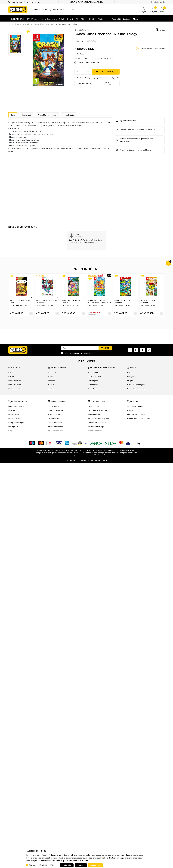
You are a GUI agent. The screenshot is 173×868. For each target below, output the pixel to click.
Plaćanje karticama (55, 410)
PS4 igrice (131, 377)
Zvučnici (51, 389)
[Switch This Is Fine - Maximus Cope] (21, 286)
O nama (12, 410)
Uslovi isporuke (54, 418)
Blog (10, 431)
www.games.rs (75, 460)
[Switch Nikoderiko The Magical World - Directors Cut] (100, 286)
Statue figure (93, 381)
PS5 (10, 372)
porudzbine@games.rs (34, 2)
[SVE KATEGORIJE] (17, 19)
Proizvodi (26, 24)
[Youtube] (142, 350)
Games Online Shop (15, 24)
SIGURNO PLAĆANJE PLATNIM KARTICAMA (87, 2)
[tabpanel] (21, 295)
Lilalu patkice (93, 385)
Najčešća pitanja (159, 2)
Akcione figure (93, 372)
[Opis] (13, 115)
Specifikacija (69, 115)
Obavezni (33, 865)
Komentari (26, 115)
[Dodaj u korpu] (106, 72)
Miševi (50, 377)
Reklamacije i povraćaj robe (98, 418)
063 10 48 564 (17, 2)
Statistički (44, 865)
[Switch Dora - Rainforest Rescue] (74, 286)
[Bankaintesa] (100, 443)
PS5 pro (11, 377)
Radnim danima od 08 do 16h (139, 418)
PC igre (130, 381)
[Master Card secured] (121, 443)
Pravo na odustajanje (96, 427)
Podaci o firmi (14, 414)
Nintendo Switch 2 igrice (137, 389)
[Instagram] (136, 350)
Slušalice (51, 381)
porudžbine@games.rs (136, 414)
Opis (13, 115)
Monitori (51, 385)
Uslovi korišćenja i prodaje (97, 410)
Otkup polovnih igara (16, 423)
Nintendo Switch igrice (136, 385)
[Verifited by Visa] (128, 443)
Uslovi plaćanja (54, 406)
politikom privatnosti (83, 353)
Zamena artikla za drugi (97, 423)
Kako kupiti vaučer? (55, 427)
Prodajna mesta (58, 10)
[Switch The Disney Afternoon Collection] (48, 286)
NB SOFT (91, 460)
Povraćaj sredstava (95, 431)
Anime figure (93, 389)
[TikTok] (149, 350)
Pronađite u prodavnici (47, 115)
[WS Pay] (77, 443)
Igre (32, 24)
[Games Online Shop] (18, 10)
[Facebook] (130, 350)
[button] (144, 10)
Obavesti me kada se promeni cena (152, 49)
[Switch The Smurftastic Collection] (126, 286)
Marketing (55, 865)
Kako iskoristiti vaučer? (57, 431)
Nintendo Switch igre (42, 24)
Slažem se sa (77, 353)
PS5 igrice (131, 372)
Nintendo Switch (15, 381)
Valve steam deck (15, 389)
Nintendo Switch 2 (15, 385)
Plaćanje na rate (54, 414)
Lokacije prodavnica (16, 406)
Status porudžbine (41, 10)
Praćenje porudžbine (96, 406)
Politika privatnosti (55, 423)
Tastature (52, 372)
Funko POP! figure (94, 377)
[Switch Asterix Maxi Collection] (152, 286)
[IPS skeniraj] (138, 443)
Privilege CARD (14, 427)
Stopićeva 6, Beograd (136, 406)
